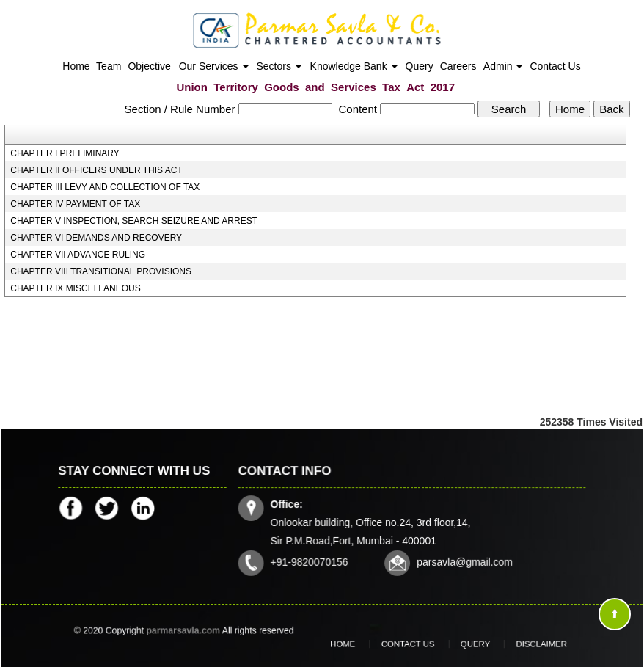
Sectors (279, 66)
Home (76, 66)
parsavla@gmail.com (463, 560)
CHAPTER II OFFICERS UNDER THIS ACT (96, 170)
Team (109, 66)
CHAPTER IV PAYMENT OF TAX (75, 204)
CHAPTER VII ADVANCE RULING (78, 255)
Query (420, 66)
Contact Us (555, 66)
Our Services (214, 66)
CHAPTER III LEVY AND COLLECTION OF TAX (105, 187)
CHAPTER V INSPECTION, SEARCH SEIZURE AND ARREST (134, 221)
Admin (503, 66)
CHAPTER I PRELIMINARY (65, 153)
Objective (149, 66)
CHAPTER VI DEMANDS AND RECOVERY (96, 238)
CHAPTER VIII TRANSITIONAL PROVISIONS (101, 271)
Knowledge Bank (354, 66)
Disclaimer (519, 644)
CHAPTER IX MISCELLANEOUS (75, 288)
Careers (458, 66)
